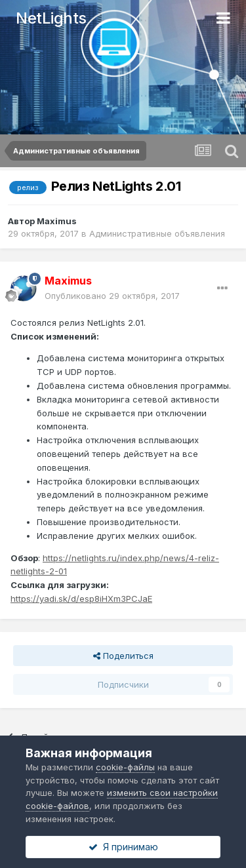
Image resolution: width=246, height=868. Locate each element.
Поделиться (123, 656)
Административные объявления (157, 233)
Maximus (57, 221)
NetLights (51, 18)
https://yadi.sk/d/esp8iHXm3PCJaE (81, 599)
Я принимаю (123, 847)
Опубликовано (112, 296)
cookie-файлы (125, 767)
